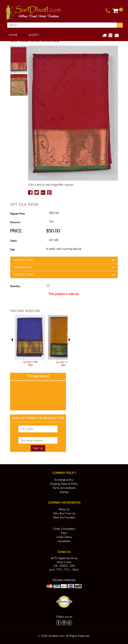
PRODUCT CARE (24, 275)
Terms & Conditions (64, 488)
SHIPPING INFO (23, 267)
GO (120, 25)
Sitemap (64, 492)
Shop (34, 35)
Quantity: (15, 286)
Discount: (15, 222)
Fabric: (14, 241)
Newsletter (64, 541)
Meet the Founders (64, 517)
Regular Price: (18, 214)
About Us (64, 509)
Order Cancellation (64, 529)
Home (13, 35)
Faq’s (64, 533)
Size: (12, 250)
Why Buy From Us (64, 513)
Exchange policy (64, 480)
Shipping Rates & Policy (64, 484)
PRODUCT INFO (23, 260)
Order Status (64, 537)
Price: (16, 231)
